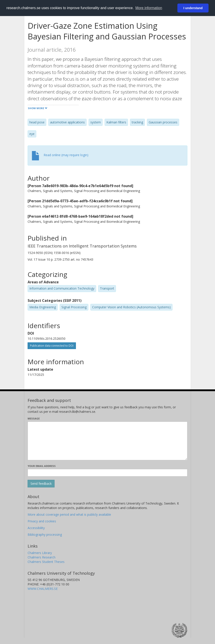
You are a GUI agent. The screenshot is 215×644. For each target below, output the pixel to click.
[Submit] (41, 484)
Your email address (42, 466)
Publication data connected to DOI (52, 346)
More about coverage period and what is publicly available (69, 514)
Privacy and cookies (42, 521)
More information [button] (149, 8)
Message (34, 418)
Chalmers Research (42, 557)
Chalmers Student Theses (46, 562)
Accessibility (36, 528)
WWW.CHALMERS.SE (43, 589)
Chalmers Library (40, 553)
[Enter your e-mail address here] (107, 473)
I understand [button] (193, 8)
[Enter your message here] (107, 441)
